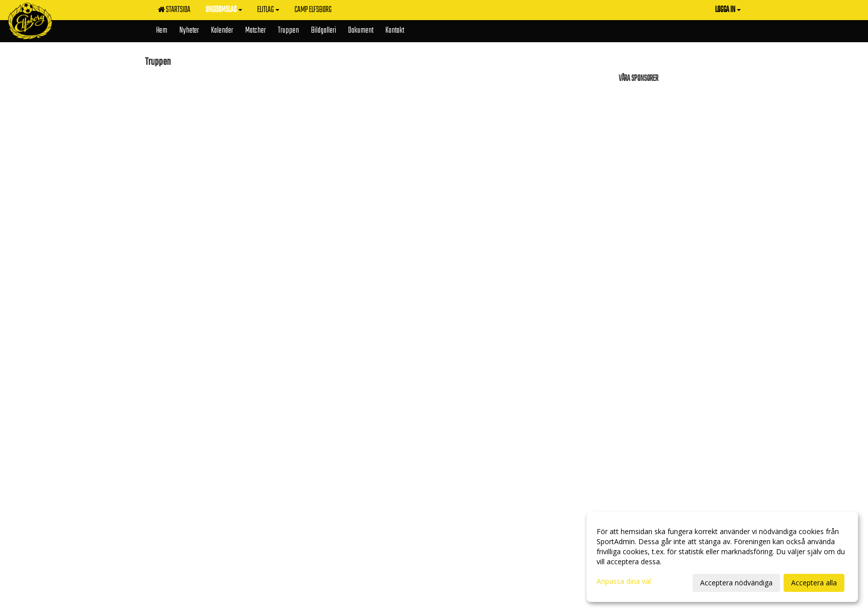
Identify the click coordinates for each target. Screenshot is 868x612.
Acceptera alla (814, 583)
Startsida (174, 10)
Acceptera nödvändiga (736, 583)
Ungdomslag (224, 10)
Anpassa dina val (624, 581)
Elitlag (268, 10)
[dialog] (722, 557)
